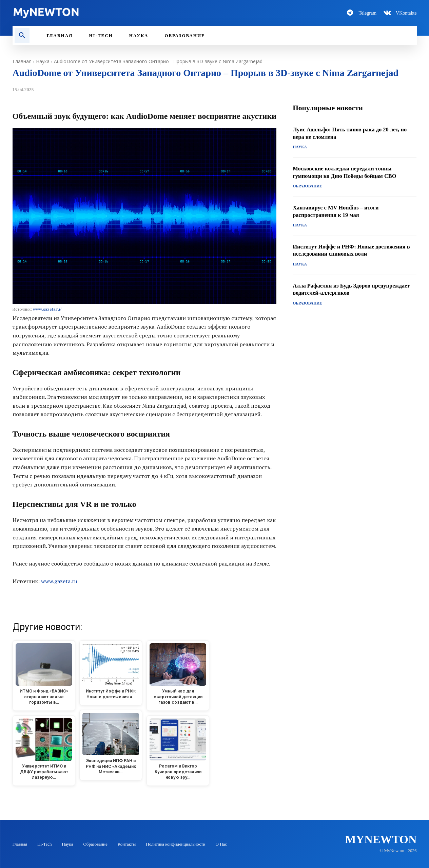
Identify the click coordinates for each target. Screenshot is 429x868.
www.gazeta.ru (59, 581)
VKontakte (406, 13)
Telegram (367, 13)
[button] (22, 36)
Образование (307, 187)
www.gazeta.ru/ (47, 309)
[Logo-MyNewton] (110, 13)
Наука (43, 61)
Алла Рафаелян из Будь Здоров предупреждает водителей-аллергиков (345, 289)
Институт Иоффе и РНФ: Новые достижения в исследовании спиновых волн (354, 250)
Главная (22, 61)
